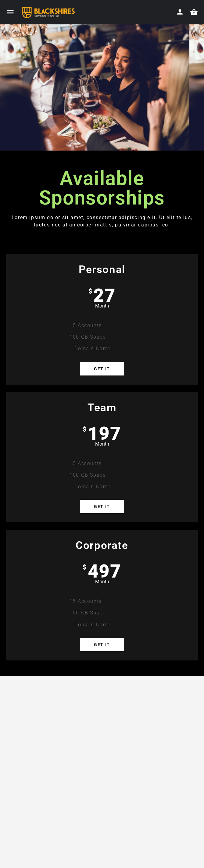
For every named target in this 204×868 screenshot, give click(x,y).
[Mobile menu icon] (10, 12)
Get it (102, 369)
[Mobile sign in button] (180, 12)
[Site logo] (49, 12)
